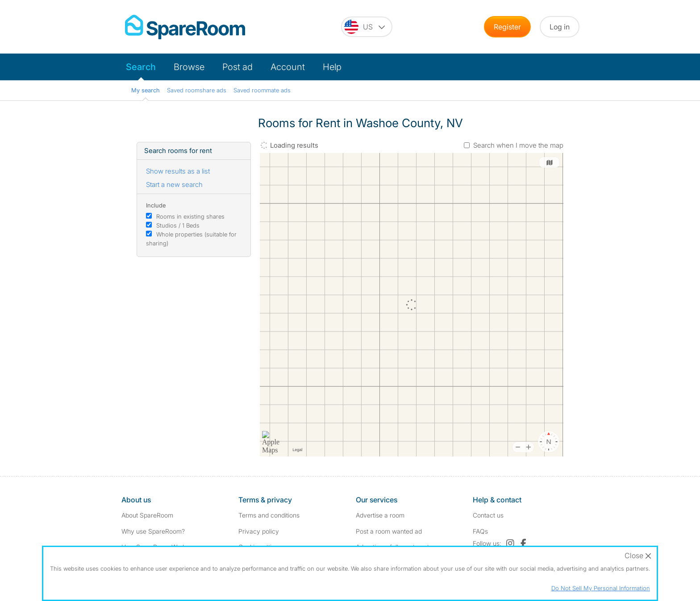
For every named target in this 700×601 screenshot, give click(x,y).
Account (288, 67)
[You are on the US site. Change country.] (367, 27)
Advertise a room (380, 515)
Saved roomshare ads (197, 90)
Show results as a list (178, 171)
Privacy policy (259, 531)
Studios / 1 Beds (178, 225)
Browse (189, 67)
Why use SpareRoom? (153, 531)
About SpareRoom (147, 515)
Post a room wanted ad (389, 531)
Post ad (237, 67)
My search (146, 90)
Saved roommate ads (262, 90)
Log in (560, 27)
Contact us (488, 515)
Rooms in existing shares (190, 216)
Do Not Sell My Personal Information (601, 588)
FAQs (480, 531)
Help (332, 67)
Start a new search (174, 184)
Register (507, 27)
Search (141, 67)
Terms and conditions (269, 515)
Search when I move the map (518, 145)
